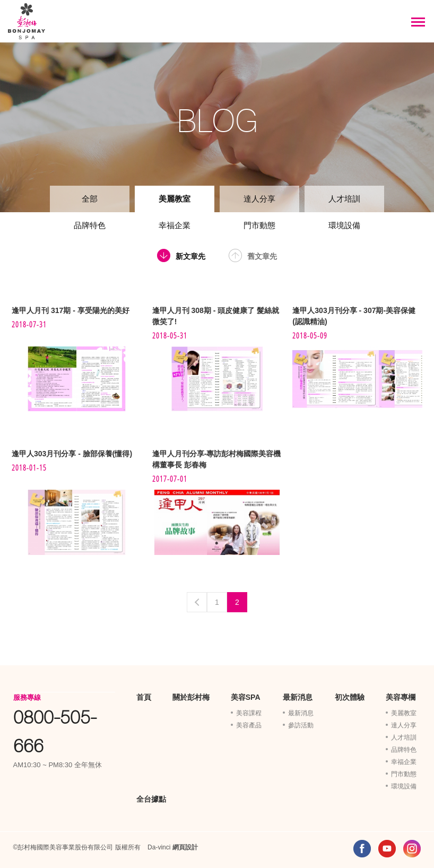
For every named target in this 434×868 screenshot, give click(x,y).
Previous (197, 602)
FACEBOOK (362, 849)
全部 (90, 199)
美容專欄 (401, 697)
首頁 (144, 697)
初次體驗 (350, 697)
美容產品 (249, 725)
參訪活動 (301, 725)
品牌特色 (90, 225)
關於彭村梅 (191, 697)
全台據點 (151, 799)
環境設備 (344, 225)
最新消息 (298, 697)
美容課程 (249, 713)
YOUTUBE (387, 849)
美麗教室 (175, 199)
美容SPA (246, 697)
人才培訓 (344, 199)
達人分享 (259, 199)
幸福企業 (175, 225)
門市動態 (259, 225)
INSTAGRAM (412, 849)
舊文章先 (262, 256)
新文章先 (190, 256)
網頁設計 (185, 847)
